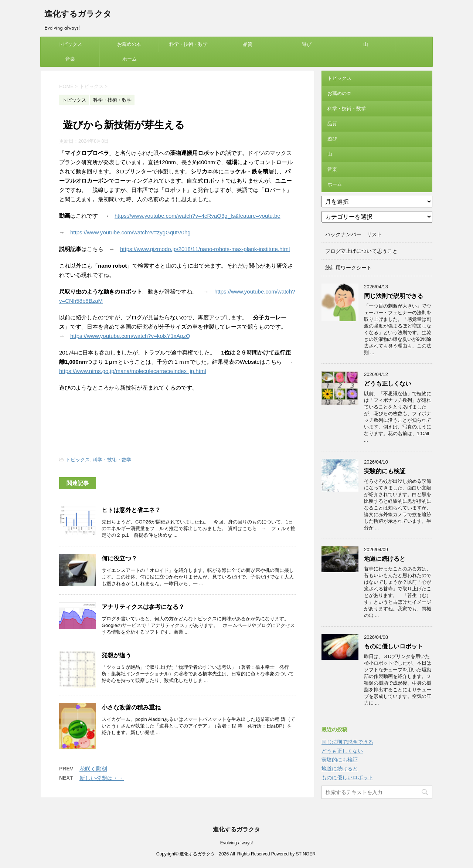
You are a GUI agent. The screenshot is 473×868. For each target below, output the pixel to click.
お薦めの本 (129, 44)
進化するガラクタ (78, 15)
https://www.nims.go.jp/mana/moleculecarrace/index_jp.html (133, 371)
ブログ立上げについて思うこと (361, 251)
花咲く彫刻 (93, 769)
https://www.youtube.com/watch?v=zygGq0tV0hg (130, 232)
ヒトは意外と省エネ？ (131, 510)
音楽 (70, 59)
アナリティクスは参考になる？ (143, 607)
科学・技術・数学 (188, 44)
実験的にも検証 (385, 471)
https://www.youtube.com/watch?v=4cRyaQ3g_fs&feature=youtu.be (198, 216)
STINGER (305, 854)
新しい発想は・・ (102, 778)
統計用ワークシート (348, 268)
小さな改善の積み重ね (131, 707)
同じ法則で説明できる (394, 296)
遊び (307, 44)
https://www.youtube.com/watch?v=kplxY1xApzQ (130, 336)
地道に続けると (385, 559)
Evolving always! (237, 843)
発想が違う (116, 655)
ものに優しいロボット (394, 646)
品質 (248, 44)
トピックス (70, 44)
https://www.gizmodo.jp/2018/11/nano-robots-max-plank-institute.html (205, 249)
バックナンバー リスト (354, 234)
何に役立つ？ (119, 558)
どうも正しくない (388, 384)
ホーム (130, 59)
